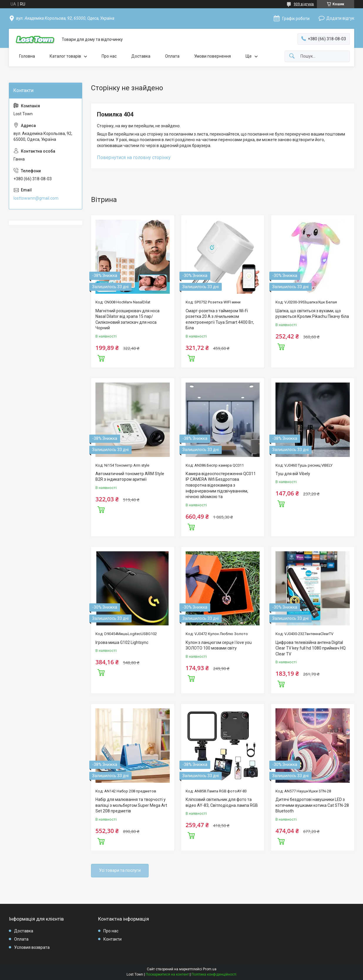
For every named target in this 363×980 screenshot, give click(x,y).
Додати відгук (340, 18)
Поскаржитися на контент (167, 974)
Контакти (112, 939)
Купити (101, 358)
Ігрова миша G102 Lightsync (122, 642)
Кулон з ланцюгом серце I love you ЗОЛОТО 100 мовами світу (219, 645)
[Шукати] (292, 56)
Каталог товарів (65, 56)
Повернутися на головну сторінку (134, 157)
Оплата (172, 56)
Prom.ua (210, 969)
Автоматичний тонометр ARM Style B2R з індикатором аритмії (130, 477)
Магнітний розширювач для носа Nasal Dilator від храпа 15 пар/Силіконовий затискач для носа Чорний (127, 319)
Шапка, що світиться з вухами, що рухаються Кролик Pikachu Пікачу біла (312, 314)
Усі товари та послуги (120, 870)
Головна (27, 56)
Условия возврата (32, 947)
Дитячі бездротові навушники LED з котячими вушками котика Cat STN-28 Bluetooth (312, 805)
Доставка (141, 56)
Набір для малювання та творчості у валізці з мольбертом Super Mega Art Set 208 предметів (131, 805)
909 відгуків (304, 4)
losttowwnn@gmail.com (36, 198)
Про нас (109, 56)
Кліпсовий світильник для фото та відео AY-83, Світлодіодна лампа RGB (222, 802)
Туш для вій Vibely (293, 474)
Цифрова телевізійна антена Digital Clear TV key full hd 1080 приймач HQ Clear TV (311, 648)
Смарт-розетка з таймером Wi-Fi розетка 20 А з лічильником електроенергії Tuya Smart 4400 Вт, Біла (220, 319)
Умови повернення (212, 56)
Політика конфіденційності (214, 974)
